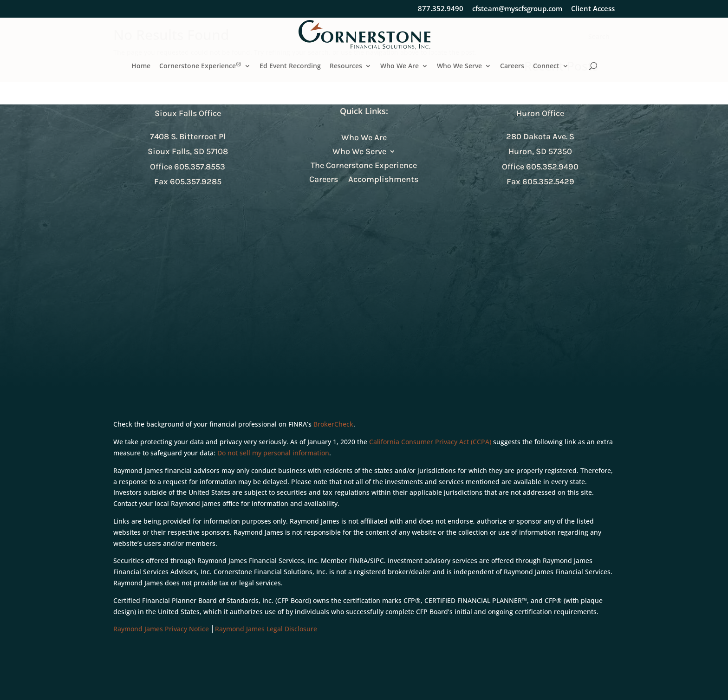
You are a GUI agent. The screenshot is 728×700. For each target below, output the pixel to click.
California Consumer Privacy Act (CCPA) (430, 442)
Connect (546, 66)
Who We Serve (459, 66)
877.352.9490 (441, 9)
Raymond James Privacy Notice (161, 629)
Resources (346, 66)
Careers (512, 66)
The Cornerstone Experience (364, 166)
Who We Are (400, 66)
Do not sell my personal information (273, 453)
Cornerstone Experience (200, 66)
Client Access (593, 9)
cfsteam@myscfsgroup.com (517, 9)
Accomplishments (383, 180)
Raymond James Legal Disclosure (266, 629)
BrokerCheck (333, 424)
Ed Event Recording (290, 66)
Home (141, 66)
